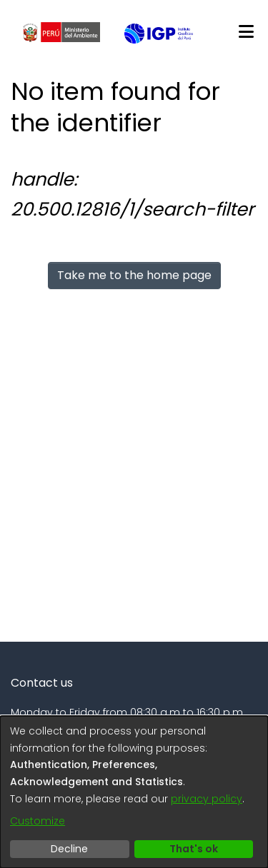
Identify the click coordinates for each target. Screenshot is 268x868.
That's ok (194, 849)
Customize (38, 821)
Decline (69, 849)
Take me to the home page (134, 275)
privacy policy (207, 799)
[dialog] (134, 792)
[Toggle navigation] (246, 32)
